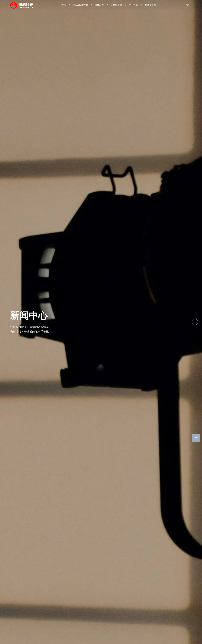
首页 (64, 5)
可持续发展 (116, 5)
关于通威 (133, 5)
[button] (7, 322)
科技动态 (99, 5)
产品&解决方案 (80, 5)
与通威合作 (150, 5)
